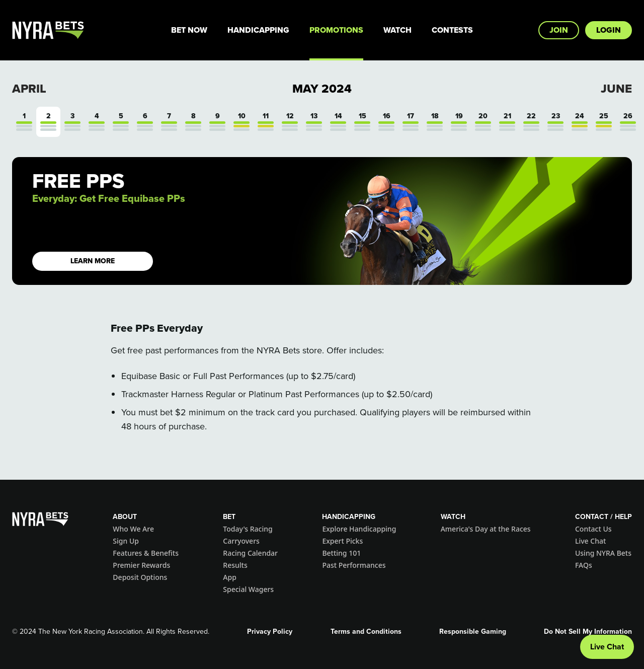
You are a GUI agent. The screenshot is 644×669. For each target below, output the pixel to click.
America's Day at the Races (486, 529)
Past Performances (354, 565)
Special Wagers (248, 589)
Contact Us (593, 529)
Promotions (336, 30)
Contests (452, 30)
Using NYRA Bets (603, 553)
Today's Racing (248, 529)
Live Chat (590, 541)
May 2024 (322, 89)
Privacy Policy (270, 632)
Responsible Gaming (473, 632)
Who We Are (133, 529)
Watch (397, 30)
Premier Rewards (141, 565)
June (616, 89)
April (29, 89)
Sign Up (126, 541)
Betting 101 (341, 553)
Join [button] (559, 30)
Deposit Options (140, 577)
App (230, 577)
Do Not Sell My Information (588, 632)
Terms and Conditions (366, 632)
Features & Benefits (146, 553)
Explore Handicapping (359, 529)
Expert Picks (342, 541)
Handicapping (258, 30)
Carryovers (241, 541)
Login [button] (609, 30)
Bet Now (189, 30)
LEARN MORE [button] (93, 261)
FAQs (584, 565)
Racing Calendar (250, 553)
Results (235, 565)
